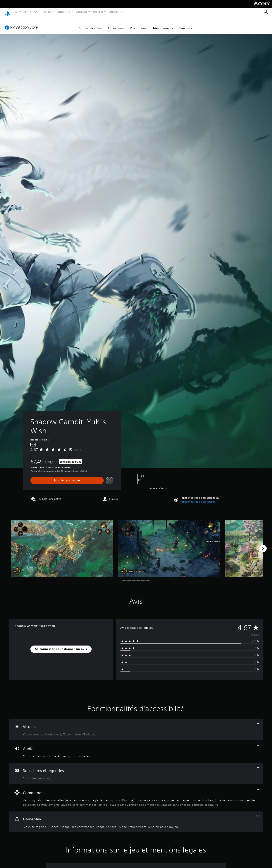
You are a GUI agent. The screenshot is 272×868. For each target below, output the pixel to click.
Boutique (98, 12)
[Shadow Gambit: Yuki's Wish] (62, 544)
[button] (198, 498)
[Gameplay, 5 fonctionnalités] (136, 818)
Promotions (138, 24)
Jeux (16, 12)
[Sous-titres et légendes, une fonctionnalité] (136, 769)
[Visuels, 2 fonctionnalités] (136, 725)
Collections (116, 24)
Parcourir (186, 24)
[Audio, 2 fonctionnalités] (136, 748)
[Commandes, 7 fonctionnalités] (136, 794)
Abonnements (163, 24)
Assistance (115, 12)
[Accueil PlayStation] (7, 12)
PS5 (26, 12)
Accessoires (64, 12)
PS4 (36, 12)
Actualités (81, 12)
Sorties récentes (90, 24)
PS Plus (47, 12)
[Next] (263, 544)
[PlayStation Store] (22, 23)
